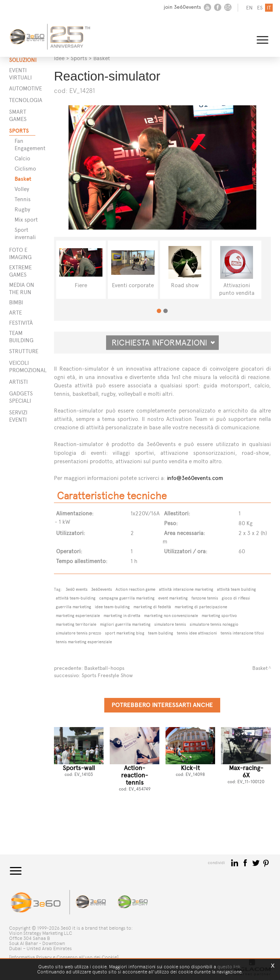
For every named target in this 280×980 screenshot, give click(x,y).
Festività (21, 323)
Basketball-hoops (104, 668)
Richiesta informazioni (163, 343)
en (249, 8)
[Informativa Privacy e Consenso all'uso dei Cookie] (64, 957)
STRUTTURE (22, 351)
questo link (229, 967)
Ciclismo (25, 169)
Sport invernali (25, 233)
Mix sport (26, 220)
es (260, 8)
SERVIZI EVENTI (18, 416)
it (269, 8)
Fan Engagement (27, 145)
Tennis (23, 199)
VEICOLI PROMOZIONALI (22, 366)
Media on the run (22, 288)
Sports (19, 131)
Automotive (22, 88)
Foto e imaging (20, 253)
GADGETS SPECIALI (21, 397)
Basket (23, 179)
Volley (22, 189)
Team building (21, 337)
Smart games (18, 115)
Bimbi (16, 302)
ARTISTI (18, 382)
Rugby (22, 209)
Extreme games (20, 271)
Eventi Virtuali (20, 74)
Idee (59, 58)
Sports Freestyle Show (107, 676)
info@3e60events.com (195, 478)
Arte (15, 313)
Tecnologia (22, 100)
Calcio (22, 158)
